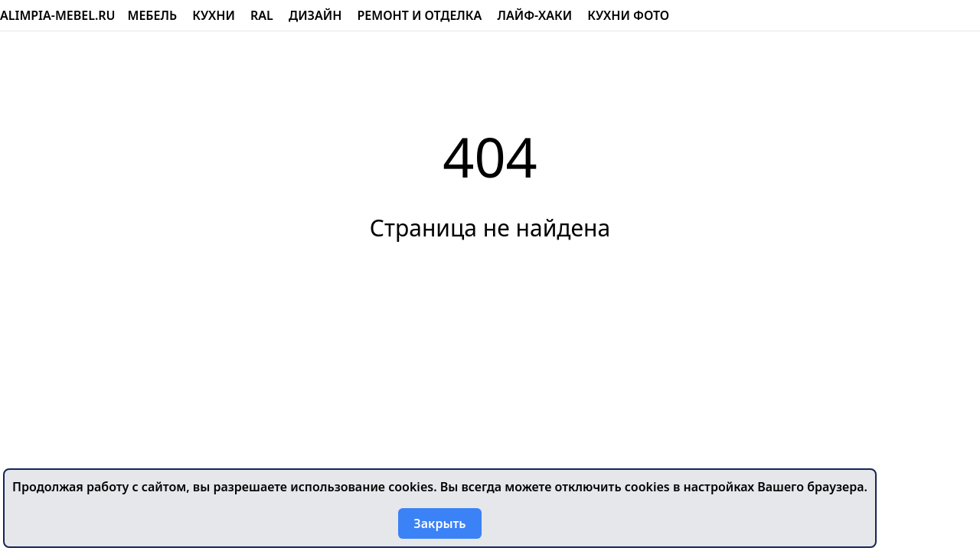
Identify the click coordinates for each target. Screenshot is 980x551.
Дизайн (315, 15)
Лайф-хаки (534, 15)
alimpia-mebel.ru (58, 15)
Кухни (214, 15)
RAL (262, 15)
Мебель (153, 15)
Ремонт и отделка (420, 15)
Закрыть (439, 523)
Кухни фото (628, 15)
